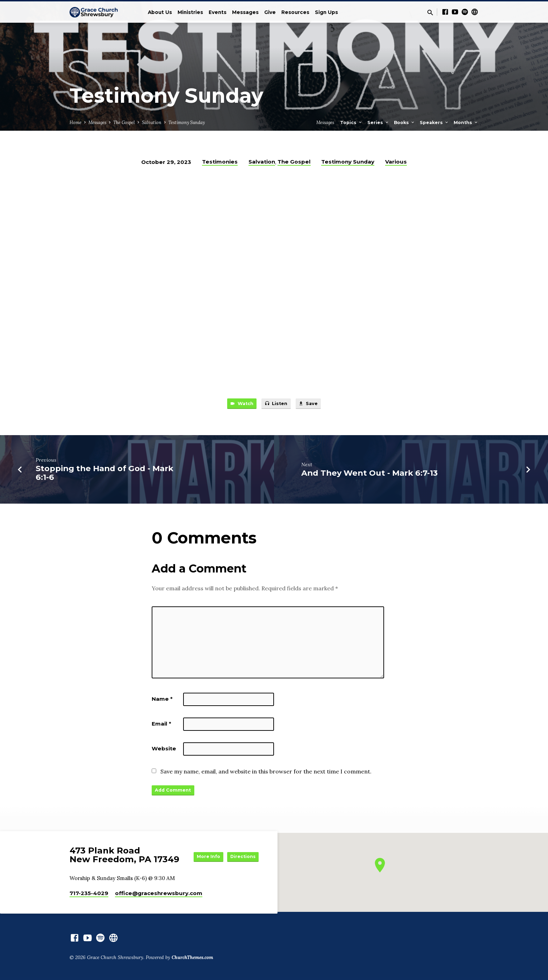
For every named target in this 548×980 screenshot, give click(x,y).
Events (218, 12)
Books (405, 122)
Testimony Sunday (187, 122)
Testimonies (220, 162)
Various (396, 162)
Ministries (190, 12)
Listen (276, 405)
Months (466, 122)
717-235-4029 (89, 893)
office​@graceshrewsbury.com (159, 893)
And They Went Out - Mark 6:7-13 (369, 475)
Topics (351, 122)
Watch (238, 405)
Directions (241, 863)
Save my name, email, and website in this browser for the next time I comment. (266, 773)
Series (378, 122)
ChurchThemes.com (192, 957)
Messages (245, 12)
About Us (160, 12)
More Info (241, 849)
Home (75, 122)
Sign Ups (326, 12)
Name (162, 701)
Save (312, 405)
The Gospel (124, 122)
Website (164, 750)
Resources (295, 12)
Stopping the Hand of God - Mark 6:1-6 (104, 475)
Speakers (434, 122)
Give (270, 12)
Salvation (152, 122)
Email (161, 725)
